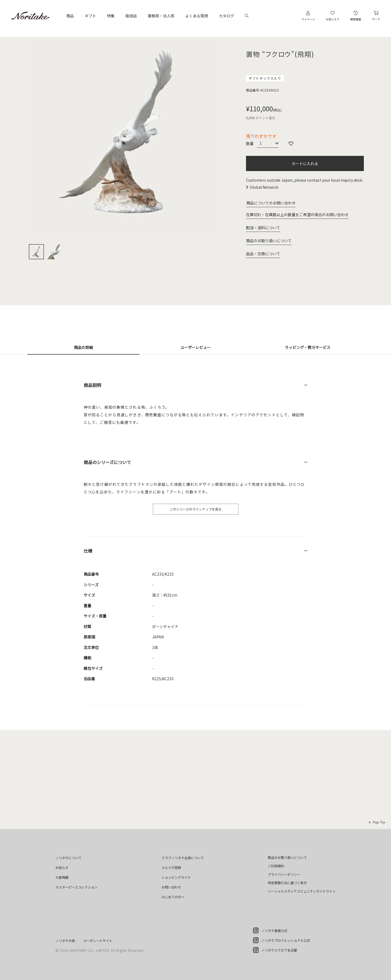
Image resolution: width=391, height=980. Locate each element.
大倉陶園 (62, 877)
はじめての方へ (173, 897)
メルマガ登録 (171, 867)
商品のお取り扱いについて (269, 241)
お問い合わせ (171, 887)
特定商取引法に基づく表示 (287, 883)
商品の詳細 (83, 347)
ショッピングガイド (176, 877)
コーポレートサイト (98, 940)
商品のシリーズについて (107, 462)
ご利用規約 (276, 866)
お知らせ (62, 867)
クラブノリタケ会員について (183, 858)
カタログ (226, 16)
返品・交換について (263, 254)
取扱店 (131, 16)
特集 (111, 16)
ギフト (90, 16)
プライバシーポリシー (284, 874)
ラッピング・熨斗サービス (308, 347)
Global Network (264, 187)
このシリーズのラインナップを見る (196, 509)
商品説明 (92, 385)
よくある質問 (197, 16)
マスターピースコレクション (76, 887)
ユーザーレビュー (195, 347)
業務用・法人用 (161, 16)
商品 (70, 16)
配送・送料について (263, 228)
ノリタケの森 (65, 940)
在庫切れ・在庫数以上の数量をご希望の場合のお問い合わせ (297, 215)
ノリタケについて (68, 858)
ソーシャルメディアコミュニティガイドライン (302, 891)
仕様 (88, 551)
